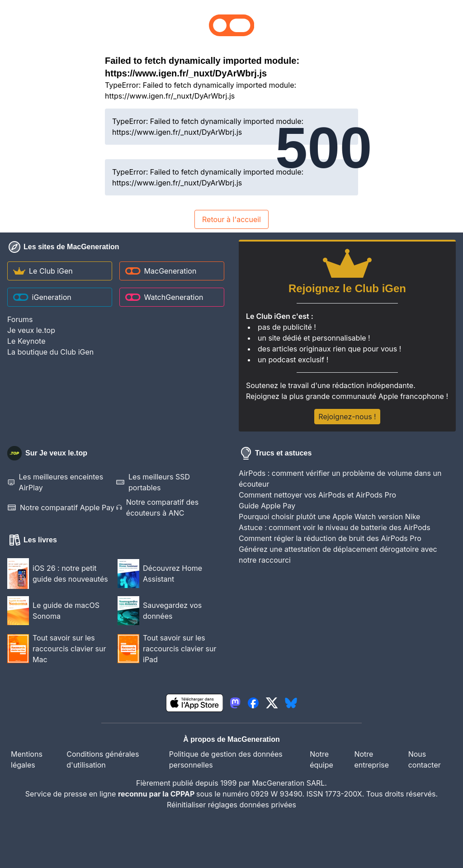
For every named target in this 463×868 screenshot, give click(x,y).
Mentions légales (27, 759)
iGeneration (42, 297)
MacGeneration (161, 271)
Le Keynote (26, 341)
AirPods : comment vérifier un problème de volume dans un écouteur (340, 479)
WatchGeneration (164, 297)
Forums (20, 319)
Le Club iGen (43, 271)
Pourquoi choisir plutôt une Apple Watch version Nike (329, 517)
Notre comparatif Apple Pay (61, 508)
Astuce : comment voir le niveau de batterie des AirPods (335, 527)
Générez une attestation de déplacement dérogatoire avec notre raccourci (338, 555)
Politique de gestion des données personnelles (226, 759)
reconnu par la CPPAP (157, 794)
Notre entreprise (371, 759)
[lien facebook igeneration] (253, 703)
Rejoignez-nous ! (347, 417)
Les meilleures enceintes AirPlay (55, 482)
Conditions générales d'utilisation (103, 759)
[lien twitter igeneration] (272, 703)
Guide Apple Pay (267, 506)
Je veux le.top (31, 330)
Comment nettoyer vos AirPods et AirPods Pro (317, 495)
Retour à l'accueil (231, 219)
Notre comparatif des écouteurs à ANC (157, 508)
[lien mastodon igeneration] (235, 703)
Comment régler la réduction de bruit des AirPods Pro (330, 538)
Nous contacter (425, 759)
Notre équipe (321, 759)
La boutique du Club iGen (50, 352)
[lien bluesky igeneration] (291, 703)
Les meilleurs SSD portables (153, 482)
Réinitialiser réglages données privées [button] (231, 805)
